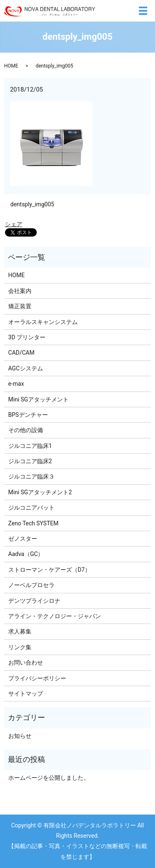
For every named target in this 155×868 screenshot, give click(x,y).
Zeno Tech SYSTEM (33, 523)
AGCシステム (26, 368)
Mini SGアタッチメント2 (40, 492)
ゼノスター (23, 539)
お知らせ (20, 736)
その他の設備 (26, 430)
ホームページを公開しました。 (49, 778)
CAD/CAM (21, 353)
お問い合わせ (26, 662)
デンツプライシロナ (34, 601)
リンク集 (20, 647)
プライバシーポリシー (37, 678)
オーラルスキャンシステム (43, 322)
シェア (14, 224)
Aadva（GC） (26, 554)
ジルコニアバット (31, 508)
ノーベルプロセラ (31, 585)
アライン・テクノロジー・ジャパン (55, 616)
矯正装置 (20, 306)
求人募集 (20, 631)
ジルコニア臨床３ (31, 476)
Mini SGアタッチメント (38, 399)
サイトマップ (26, 694)
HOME (11, 66)
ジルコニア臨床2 (30, 461)
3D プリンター (27, 337)
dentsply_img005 (32, 204)
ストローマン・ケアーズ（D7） (49, 570)
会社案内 (20, 291)
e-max (16, 384)
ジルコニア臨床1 (30, 446)
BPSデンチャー (28, 415)
